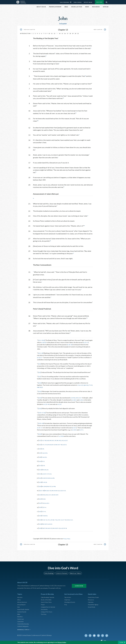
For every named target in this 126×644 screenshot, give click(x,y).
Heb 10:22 (43, 386)
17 (68, 33)
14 (60, 33)
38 (43, 422)
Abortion (20, 596)
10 (49, 33)
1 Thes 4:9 (61, 519)
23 (70, 489)
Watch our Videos (75, 572)
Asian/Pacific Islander (24, 608)
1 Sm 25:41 (46, 452)
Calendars (91, 601)
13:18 (41, 481)
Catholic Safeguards (24, 625)
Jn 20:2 (86, 399)
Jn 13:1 (75, 427)
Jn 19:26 (74, 397)
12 (55, 33)
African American (23, 601)
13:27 (41, 502)
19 (73, 33)
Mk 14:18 (58, 489)
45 (59, 439)
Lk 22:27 (40, 356)
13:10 (40, 382)
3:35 (44, 448)
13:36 (41, 523)
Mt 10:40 (46, 485)
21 (78, 33)
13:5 (40, 375)
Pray (66, 603)
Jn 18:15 (79, 399)
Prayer (43, 603)
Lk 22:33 (68, 527)
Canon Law (21, 618)
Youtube (95, 634)
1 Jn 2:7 (67, 519)
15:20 (44, 477)
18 (70, 33)
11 (52, 33)
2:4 (43, 439)
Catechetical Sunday (24, 623)
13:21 (41, 489)
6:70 (45, 464)
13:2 (40, 371)
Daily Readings (65, 2)
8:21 (48, 514)
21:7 (82, 397)
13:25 (41, 498)
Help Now (99, 2)
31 (63, 527)
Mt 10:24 (50, 477)
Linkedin (99, 634)
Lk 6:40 (56, 477)
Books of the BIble (47, 598)
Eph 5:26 (87, 384)
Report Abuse (88, 2)
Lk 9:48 (57, 485)
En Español (63, 24)
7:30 (46, 439)
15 (62, 33)
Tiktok (107, 634)
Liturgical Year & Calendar (49, 606)
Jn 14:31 (75, 429)
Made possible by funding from (91, 640)
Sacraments (44, 608)
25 (53, 489)
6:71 (44, 443)
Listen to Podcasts (62, 572)
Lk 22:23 (52, 523)
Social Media (92, 606)
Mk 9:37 (52, 485)
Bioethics (20, 615)
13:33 (40, 514)
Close (121, 642)
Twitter (88, 634)
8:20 (50, 439)
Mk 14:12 (63, 439)
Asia (19, 606)
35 (55, 527)
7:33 (44, 514)
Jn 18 (71, 343)
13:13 (41, 468)
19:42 (44, 339)
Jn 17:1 (82, 429)
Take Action (68, 596)
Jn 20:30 (48, 341)
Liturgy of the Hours (47, 610)
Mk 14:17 (62, 443)
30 (44, 489)
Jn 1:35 (52, 403)
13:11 (41, 464)
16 (65, 33)
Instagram (103, 634)
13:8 (40, 456)
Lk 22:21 (66, 489)
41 (68, 439)
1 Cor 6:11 (81, 384)
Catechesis (21, 620)
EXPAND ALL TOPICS (23, 628)
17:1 (44, 510)
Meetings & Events (70, 601)
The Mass (44, 613)
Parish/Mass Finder (94, 596)
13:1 (40, 339)
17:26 (44, 411)
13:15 (40, 473)
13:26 (40, 407)
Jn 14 (39, 427)
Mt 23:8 (46, 468)
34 (72, 527)
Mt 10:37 (59, 494)
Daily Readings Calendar (71, 2)
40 (56, 403)
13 (48, 519)
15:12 (45, 519)
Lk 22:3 (70, 443)
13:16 (40, 390)
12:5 (45, 506)
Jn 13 (89, 341)
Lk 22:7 (71, 439)
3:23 (74, 519)
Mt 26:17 (55, 439)
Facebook (91, 634)
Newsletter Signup (94, 603)
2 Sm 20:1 (45, 456)
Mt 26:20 (53, 443)
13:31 (40, 411)
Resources (91, 598)
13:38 (40, 527)
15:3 (44, 460)
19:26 (45, 494)
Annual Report (22, 603)
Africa (19, 598)
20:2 (79, 397)
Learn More (79, 585)
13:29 (41, 506)
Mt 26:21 (49, 489)
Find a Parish (78, 2)
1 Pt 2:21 (51, 473)
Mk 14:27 (46, 523)
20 (75, 33)
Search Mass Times (47, 601)
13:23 (40, 397)
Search (106, 2)
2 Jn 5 (78, 519)
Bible (19, 613)
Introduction (25, 33)
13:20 (40, 485)
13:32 (40, 510)
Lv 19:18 (62, 435)
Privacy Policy (68, 537)
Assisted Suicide (22, 610)
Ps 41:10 (46, 481)
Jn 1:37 (67, 403)
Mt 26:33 (50, 527)
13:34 (40, 433)
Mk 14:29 (59, 527)
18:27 (45, 527)
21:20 (45, 498)
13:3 (40, 448)
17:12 (48, 443)
